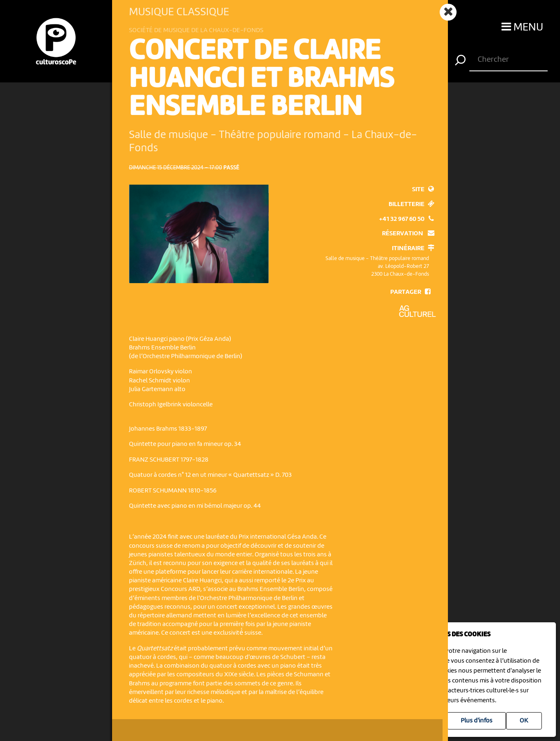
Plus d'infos (477, 721)
